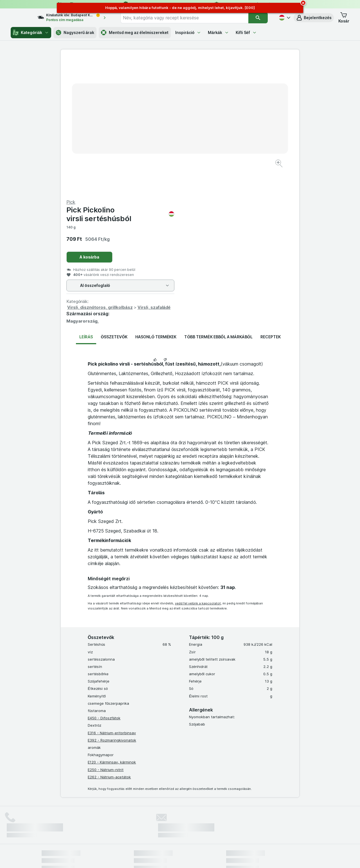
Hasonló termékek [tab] (156, 202)
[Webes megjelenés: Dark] (208, 857)
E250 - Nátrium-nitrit (106, 634)
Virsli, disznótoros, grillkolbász (219, 172)
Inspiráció (188, 32)
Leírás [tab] (86, 202)
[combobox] (189, 18)
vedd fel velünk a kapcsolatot (198, 468)
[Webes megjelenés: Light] (185, 857)
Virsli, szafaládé (273, 172)
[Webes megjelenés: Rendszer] (157, 857)
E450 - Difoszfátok (104, 583)
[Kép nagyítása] (160, 146)
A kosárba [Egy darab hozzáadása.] (209, 122)
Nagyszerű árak (75, 33)
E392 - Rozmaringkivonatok (112, 605)
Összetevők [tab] (114, 202)
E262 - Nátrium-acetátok (109, 642)
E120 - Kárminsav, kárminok (112, 627)
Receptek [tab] (271, 202)
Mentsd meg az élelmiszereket (135, 33)
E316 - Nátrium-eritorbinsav (112, 597)
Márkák (218, 32)
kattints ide (114, 820)
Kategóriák (31, 33)
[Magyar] (284, 18)
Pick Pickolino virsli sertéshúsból (240, 79)
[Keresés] (258, 18)
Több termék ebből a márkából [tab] (218, 202)
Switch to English (190, 834)
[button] (314, 18)
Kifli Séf (246, 32)
